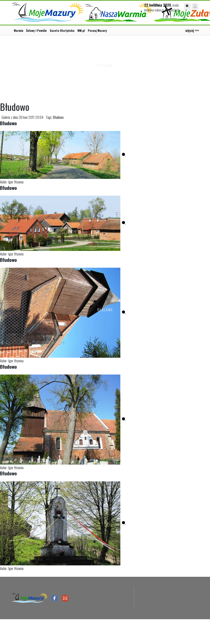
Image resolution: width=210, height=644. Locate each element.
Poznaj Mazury (97, 30)
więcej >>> (192, 30)
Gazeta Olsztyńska (62, 30)
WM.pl (81, 30)
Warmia (19, 30)
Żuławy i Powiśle (36, 30)
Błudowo (58, 117)
